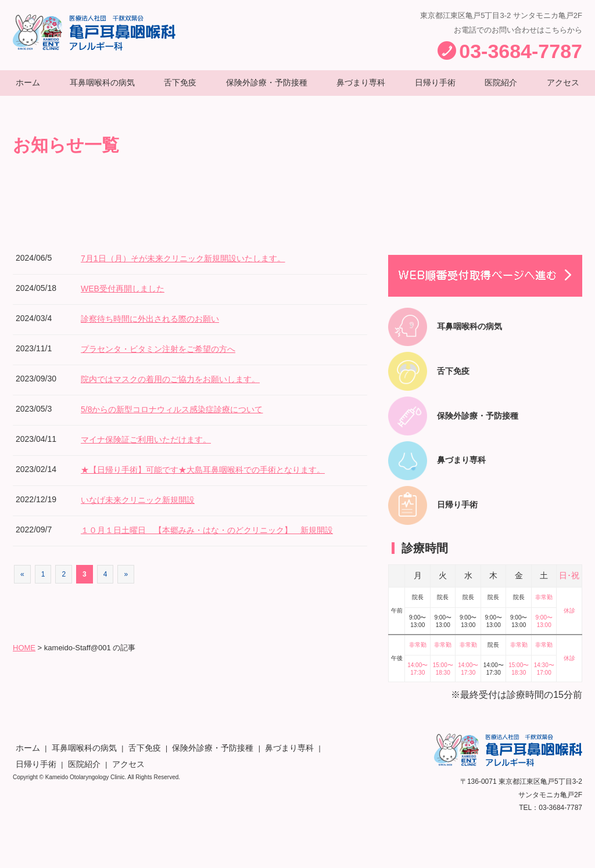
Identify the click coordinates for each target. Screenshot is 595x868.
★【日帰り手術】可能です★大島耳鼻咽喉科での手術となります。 (220, 480)
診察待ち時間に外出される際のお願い (160, 329)
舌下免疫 (181, 87)
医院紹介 (501, 87)
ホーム (30, 87)
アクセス (561, 87)
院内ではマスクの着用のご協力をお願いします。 (183, 389)
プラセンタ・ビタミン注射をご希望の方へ (169, 359)
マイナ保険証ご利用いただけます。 (155, 450)
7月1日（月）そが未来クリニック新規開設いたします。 (198, 269)
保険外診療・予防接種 (268, 87)
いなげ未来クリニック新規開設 (146, 510)
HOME (24, 670)
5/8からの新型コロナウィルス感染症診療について (185, 419)
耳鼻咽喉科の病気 (103, 87)
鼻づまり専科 (364, 87)
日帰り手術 (438, 87)
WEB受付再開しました (128, 299)
